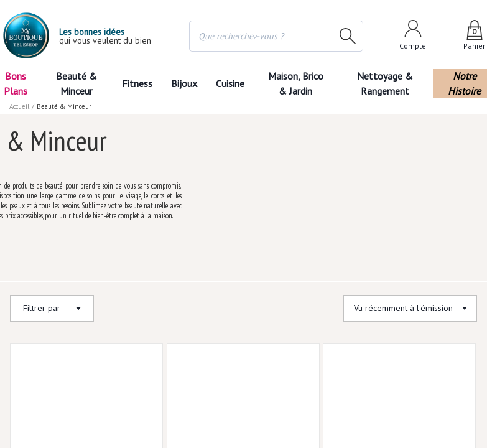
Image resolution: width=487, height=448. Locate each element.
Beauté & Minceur (76, 83)
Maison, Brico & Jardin (299, 83)
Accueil (20, 106)
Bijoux (183, 83)
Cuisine (231, 83)
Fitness (136, 83)
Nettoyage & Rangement (388, 83)
